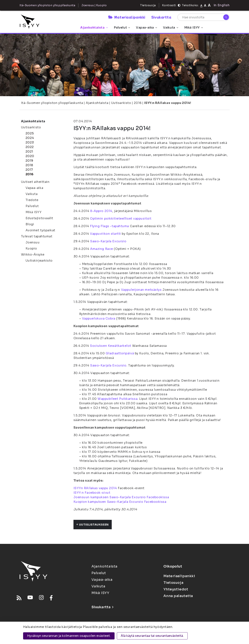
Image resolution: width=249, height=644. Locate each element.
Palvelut (122, 28)
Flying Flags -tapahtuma (109, 226)
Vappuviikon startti (105, 234)
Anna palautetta (178, 596)
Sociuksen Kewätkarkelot (111, 346)
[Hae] (226, 17)
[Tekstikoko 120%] (209, 5)
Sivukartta (161, 17)
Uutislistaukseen (93, 525)
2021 (29, 152)
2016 (138, 103)
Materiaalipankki (127, 17)
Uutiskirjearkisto (39, 261)
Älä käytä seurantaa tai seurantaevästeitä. (152, 636)
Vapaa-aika (146, 28)
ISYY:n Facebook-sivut (92, 493)
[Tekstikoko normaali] (201, 5)
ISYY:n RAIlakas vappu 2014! (168, 103)
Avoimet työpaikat (41, 230)
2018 (29, 165)
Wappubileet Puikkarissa (117, 399)
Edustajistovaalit (39, 218)
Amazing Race (102, 249)
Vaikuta (171, 28)
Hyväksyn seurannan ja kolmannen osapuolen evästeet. (69, 636)
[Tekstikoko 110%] (205, 5)
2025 (30, 133)
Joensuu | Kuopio (94, 5)
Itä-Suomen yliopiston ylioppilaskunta (52, 103)
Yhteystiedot (176, 589)
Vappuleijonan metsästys (141, 290)
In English (222, 5)
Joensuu (33, 242)
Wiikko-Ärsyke (33, 255)
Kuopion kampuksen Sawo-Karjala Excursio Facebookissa (120, 502)
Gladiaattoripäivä (120, 353)
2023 (30, 142)
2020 (30, 156)
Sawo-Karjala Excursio (108, 241)
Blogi (30, 224)
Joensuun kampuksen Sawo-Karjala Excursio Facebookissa (121, 497)
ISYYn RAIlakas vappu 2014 (95, 488)
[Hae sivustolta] (204, 17)
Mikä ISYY (194, 28)
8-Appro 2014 (101, 211)
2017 (29, 170)
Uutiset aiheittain (35, 182)
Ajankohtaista (94, 28)
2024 (30, 138)
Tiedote (32, 200)
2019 (29, 161)
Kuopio (31, 248)
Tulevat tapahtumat (37, 236)
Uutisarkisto (121, 103)
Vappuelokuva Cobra (99, 318)
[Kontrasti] (179, 5)
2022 (30, 147)
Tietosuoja (148, 5)
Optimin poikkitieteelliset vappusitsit (121, 219)
